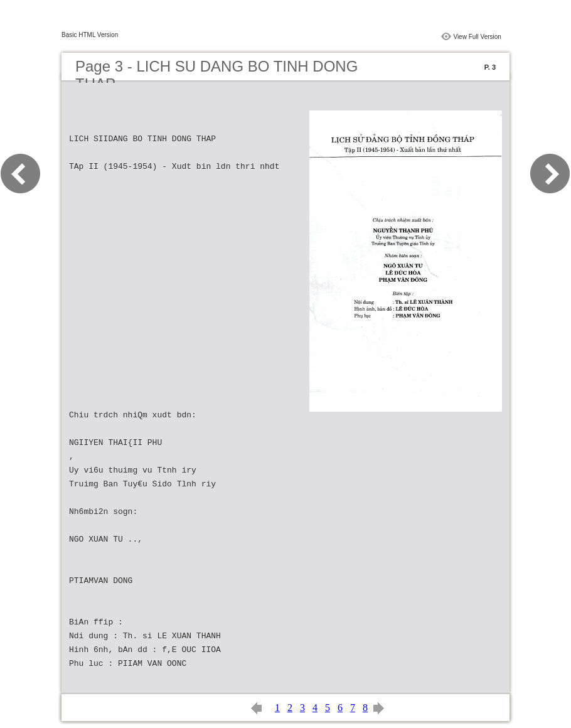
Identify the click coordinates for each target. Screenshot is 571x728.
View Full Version (477, 37)
